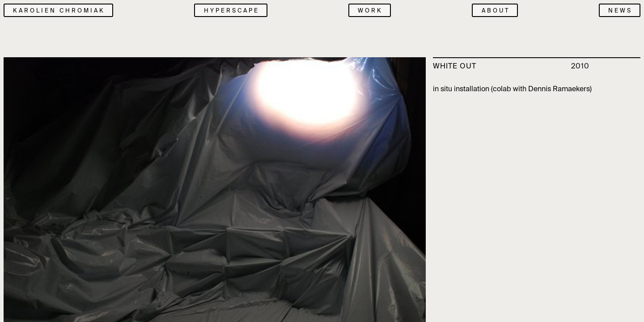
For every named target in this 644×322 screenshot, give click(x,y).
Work (370, 11)
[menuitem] (227, 10)
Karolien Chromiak (59, 11)
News (620, 11)
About (496, 11)
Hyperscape (232, 11)
